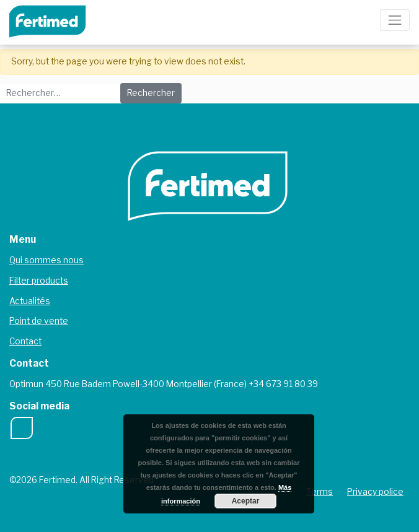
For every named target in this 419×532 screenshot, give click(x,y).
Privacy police (375, 492)
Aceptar (246, 501)
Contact (25, 341)
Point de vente (39, 321)
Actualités (30, 301)
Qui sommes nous (46, 260)
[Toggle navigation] (395, 20)
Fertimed (56, 20)
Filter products (39, 281)
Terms (320, 492)
